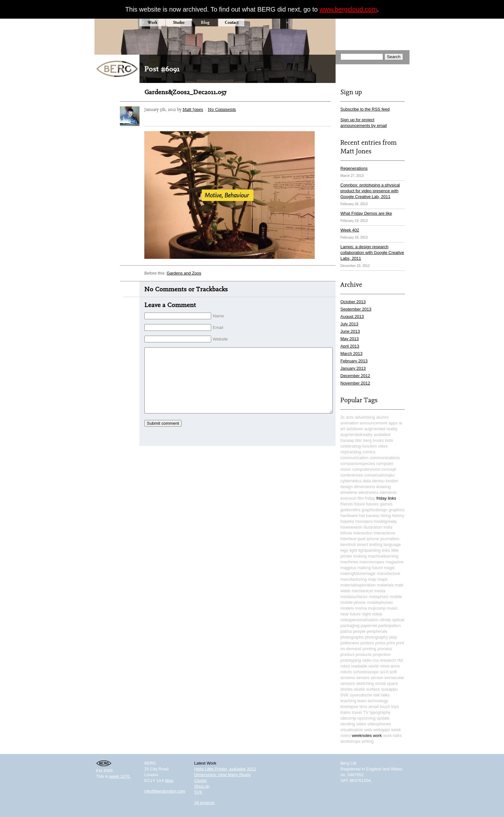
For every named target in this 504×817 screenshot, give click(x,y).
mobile (396, 597)
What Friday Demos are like (366, 213)
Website (220, 339)
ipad (362, 539)
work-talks (392, 735)
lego (344, 550)
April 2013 (350, 346)
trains (346, 712)
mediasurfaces (354, 597)
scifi (393, 672)
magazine (394, 562)
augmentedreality (356, 435)
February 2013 (354, 361)
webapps (382, 730)
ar (401, 423)
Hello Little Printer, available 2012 (225, 769)
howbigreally (385, 521)
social (380, 683)
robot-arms (390, 666)
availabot (382, 435)
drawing (383, 487)
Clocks (200, 781)
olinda (385, 620)
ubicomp (348, 718)
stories (346, 689)
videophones (379, 724)
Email (218, 327)
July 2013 (349, 324)
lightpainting (369, 550)
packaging (350, 626)
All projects (204, 803)
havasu (373, 516)
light (353, 550)
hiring (386, 516)
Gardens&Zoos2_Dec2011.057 (185, 92)
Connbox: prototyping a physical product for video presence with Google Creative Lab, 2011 (370, 191)
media (379, 591)
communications (385, 458)
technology (378, 701)
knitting (376, 545)
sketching (365, 683)
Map (169, 781)
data (367, 481)
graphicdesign (375, 510)
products (364, 654)
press (380, 643)
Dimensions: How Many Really (222, 775)
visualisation (352, 730)
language (392, 545)
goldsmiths (350, 510)
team (362, 701)
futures (373, 504)
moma (361, 608)
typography (380, 712)
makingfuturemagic (358, 573)
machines (349, 562)
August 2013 (352, 317)
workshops (350, 741)
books (378, 440)
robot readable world (360, 666)
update (383, 718)
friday (370, 498)
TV (366, 712)
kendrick (348, 545)
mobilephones (380, 602)
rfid (400, 660)
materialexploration (358, 585)
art (343, 429)
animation (349, 423)
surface (373, 689)
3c (343, 417)
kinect (363, 545)
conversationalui (379, 475)
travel (357, 712)
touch (385, 707)
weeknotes (362, 735)
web (368, 730)
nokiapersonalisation (360, 620)
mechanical (362, 591)
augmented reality (381, 429)
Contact (232, 22)
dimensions (364, 487)
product (347, 654)
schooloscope (366, 672)
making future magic (376, 568)
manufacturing (354, 579)
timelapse (349, 707)
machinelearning (383, 556)
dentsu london (385, 481)
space (393, 683)
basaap (347, 440)
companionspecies (358, 463)
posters (367, 643)
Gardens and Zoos (184, 273)
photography (376, 637)
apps (393, 423)
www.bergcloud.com (348, 9)
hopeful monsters (356, 521)
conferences (352, 475)
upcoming (366, 718)
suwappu (390, 689)
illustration (373, 527)
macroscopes (372, 562)
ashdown (355, 429)
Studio (179, 22)
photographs (352, 637)
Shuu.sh (202, 786)
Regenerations (354, 168)
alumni (382, 417)
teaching (348, 701)
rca (376, 660)
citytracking (351, 452)
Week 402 (350, 230)
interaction (363, 533)
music (392, 608)
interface (348, 539)
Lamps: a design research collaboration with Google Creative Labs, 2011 (372, 253)
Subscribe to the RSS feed (365, 109)
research (388, 660)
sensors (348, 683)
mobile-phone (353, 602)
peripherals (377, 631)
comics (369, 452)
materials (385, 585)
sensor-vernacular (387, 678)
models (347, 608)
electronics (368, 492)
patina (346, 631)
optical (398, 620)
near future (351, 614)
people (359, 631)
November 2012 (355, 383)
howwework (351, 527)
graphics (396, 510)
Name (218, 316)
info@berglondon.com (165, 791)
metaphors (378, 597)
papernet (369, 626)
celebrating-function (359, 446)
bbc (359, 440)
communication (354, 458)
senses (363, 678)
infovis (346, 533)
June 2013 (350, 331)
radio (367, 660)
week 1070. (120, 776)
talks (386, 695)
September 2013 (356, 309)
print (391, 643)
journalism (390, 539)
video (361, 724)
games (386, 504)
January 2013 (353, 368)
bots (389, 440)
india (388, 527)
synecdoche (361, 695)
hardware (349, 516)
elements (388, 492)
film (361, 498)
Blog (205, 22)
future (360, 504)
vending (348, 724)
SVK (345, 695)
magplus (348, 568)
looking (360, 556)
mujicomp (377, 608)
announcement (373, 423)
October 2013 (353, 302)
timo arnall (369, 707)
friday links (386, 498)
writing (368, 741)
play (393, 637)
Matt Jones (193, 109)
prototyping (351, 660)
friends (347, 504)
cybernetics (351, 481)
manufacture (388, 573)
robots (346, 672)
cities (383, 446)
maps (382, 579)
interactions (384, 533)
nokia (377, 614)
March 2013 (351, 354)
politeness (350, 643)
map (372, 579)
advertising (365, 417)
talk (377, 695)
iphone (373, 539)
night (366, 614)
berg (367, 440)
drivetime (349, 492)
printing (369, 649)
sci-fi (384, 672)
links (386, 550)
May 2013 (350, 339)
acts (350, 417)
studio (360, 689)
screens (348, 678)
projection (382, 654)
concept (389, 469)
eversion (348, 498)
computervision (366, 469)
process (385, 649)
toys (395, 707)
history (398, 516)
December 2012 (355, 376)
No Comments (222, 109)
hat (362, 516)
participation (390, 626)
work (377, 735)
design (346, 487)
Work (152, 22)
